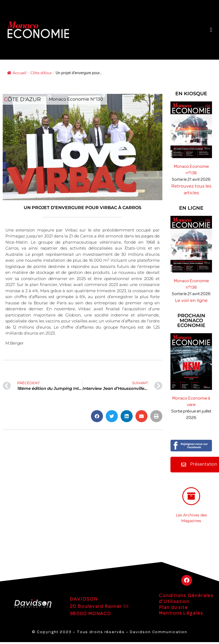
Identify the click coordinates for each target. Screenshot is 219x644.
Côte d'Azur (41, 73)
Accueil (17, 73)
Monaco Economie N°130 (76, 99)
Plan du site (173, 608)
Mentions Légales (181, 614)
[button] (211, 30)
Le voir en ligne (191, 300)
